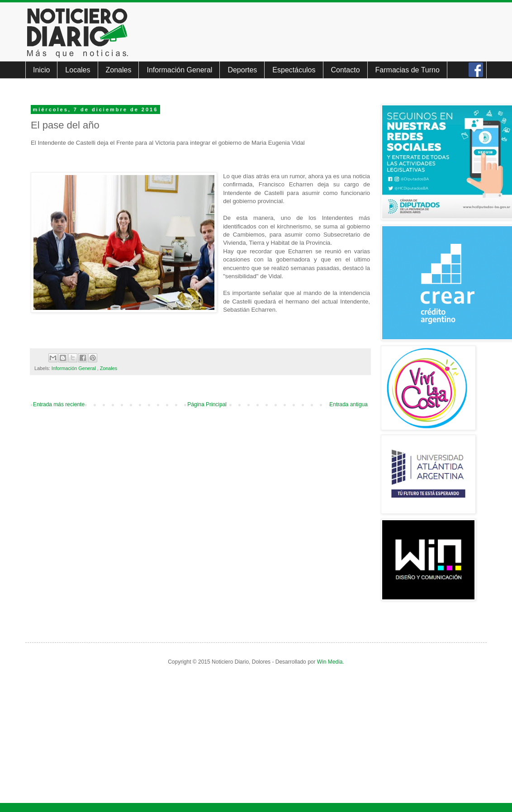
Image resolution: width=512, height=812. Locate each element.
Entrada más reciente (59, 404)
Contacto (346, 70)
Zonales (119, 70)
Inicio (41, 70)
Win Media (330, 662)
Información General (179, 70)
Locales (78, 70)
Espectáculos (294, 70)
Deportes (242, 70)
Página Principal (207, 404)
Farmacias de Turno (408, 70)
